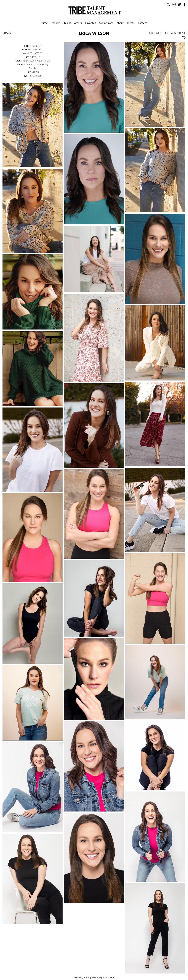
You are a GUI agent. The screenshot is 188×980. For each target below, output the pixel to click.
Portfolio (155, 33)
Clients (131, 23)
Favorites (91, 23)
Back (7, 33)
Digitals (170, 33)
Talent (67, 23)
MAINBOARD (108, 977)
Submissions (106, 23)
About (120, 23)
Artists (78, 23)
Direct (45, 23)
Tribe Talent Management (94, 10)
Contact (142, 23)
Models (56, 23)
